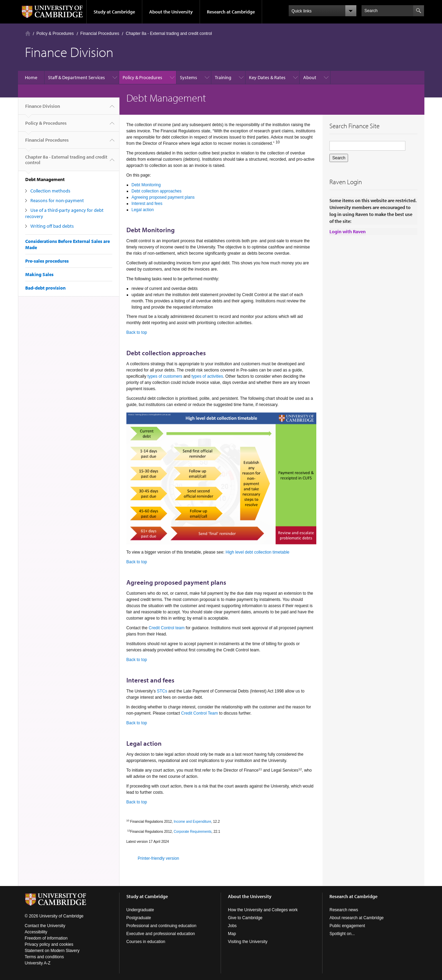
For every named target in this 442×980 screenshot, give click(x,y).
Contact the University (45, 926)
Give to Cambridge (245, 918)
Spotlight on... (342, 934)
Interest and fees (147, 204)
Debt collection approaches (157, 191)
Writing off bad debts (52, 226)
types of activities (207, 376)
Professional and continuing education (161, 926)
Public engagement (347, 926)
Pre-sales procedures (47, 261)
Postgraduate (139, 918)
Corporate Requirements (193, 832)
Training (223, 77)
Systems (189, 77)
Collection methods (50, 191)
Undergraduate (140, 910)
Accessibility (36, 932)
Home (28, 33)
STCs (162, 691)
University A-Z (38, 963)
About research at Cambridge (357, 918)
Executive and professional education (161, 934)
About (310, 77)
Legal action (143, 210)
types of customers (165, 376)
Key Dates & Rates (267, 77)
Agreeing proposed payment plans (163, 197)
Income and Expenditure (192, 822)
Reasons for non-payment (57, 200)
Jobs (232, 926)
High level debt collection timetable (257, 552)
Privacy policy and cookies (49, 944)
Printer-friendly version (158, 858)
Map (232, 934)
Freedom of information (46, 938)
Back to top (137, 332)
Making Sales (39, 274)
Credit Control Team (200, 713)
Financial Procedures (100, 34)
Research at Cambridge (231, 12)
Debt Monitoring (146, 185)
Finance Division (43, 109)
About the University (171, 12)
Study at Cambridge (114, 12)
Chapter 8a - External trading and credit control (169, 34)
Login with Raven (348, 232)
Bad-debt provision (45, 288)
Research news (344, 910)
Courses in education (146, 942)
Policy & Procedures (55, 34)
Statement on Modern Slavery (52, 951)
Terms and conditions (44, 957)
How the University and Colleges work (263, 910)
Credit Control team (166, 628)
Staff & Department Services (76, 77)
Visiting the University (248, 942)
